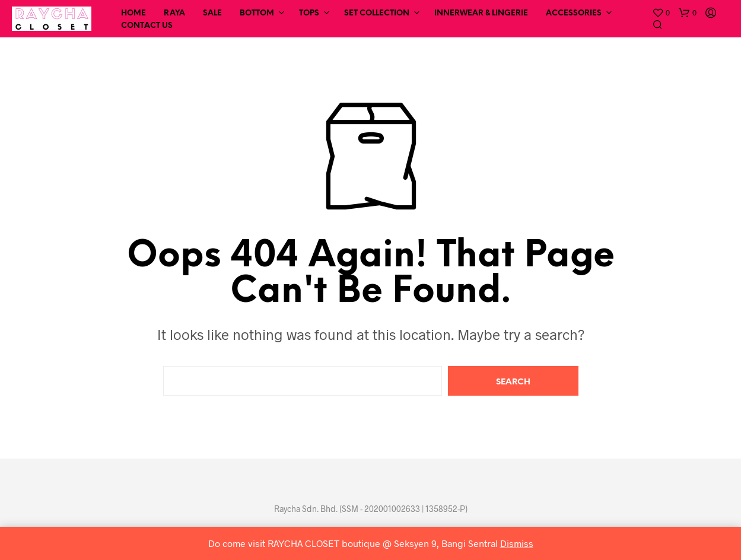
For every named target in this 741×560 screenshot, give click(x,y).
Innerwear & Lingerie (481, 13)
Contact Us (147, 26)
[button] (661, 13)
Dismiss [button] (517, 543)
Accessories (574, 13)
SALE (212, 13)
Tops (309, 13)
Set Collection (377, 13)
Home (133, 13)
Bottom (257, 13)
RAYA (174, 13)
